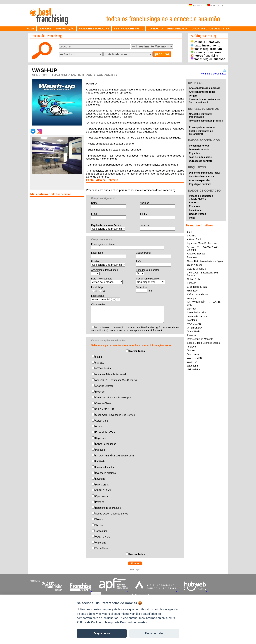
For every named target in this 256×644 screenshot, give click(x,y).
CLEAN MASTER (104, 409)
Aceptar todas (102, 633)
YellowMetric (102, 549)
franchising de (208, 59)
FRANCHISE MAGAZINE (94, 29)
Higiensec (100, 438)
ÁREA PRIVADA (177, 29)
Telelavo (100, 519)
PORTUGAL (215, 6)
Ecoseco (100, 427)
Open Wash (101, 496)
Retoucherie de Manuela (108, 508)
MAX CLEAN (102, 485)
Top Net (99, 525)
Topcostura (101, 531)
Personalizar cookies (133, 622)
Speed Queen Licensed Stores (111, 514)
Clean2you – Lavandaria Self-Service (115, 415)
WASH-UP (193, 362)
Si (96, 291)
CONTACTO (155, 29)
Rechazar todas (154, 633)
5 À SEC (100, 363)
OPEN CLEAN (103, 490)
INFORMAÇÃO (65, 29)
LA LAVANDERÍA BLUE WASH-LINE (115, 456)
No (104, 291)
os (205, 42)
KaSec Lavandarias (106, 444)
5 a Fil (98, 357)
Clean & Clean (103, 403)
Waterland (101, 543)
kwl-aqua (100, 450)
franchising (206, 49)
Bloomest (100, 392)
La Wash (100, 461)
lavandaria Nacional (106, 473)
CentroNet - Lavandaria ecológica (113, 398)
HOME (30, 29)
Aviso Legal (135, 569)
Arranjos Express (104, 386)
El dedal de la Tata (105, 432)
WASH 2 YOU (103, 537)
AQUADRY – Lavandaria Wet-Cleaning (116, 380)
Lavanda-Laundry (104, 467)
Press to (100, 502)
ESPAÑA (195, 6)
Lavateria (100, 479)
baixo (205, 45)
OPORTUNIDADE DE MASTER (210, 29)
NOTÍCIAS (45, 29)
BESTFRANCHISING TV (128, 29)
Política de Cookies (89, 622)
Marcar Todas (137, 351)
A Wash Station (103, 369)
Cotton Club (101, 421)
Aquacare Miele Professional (110, 374)
